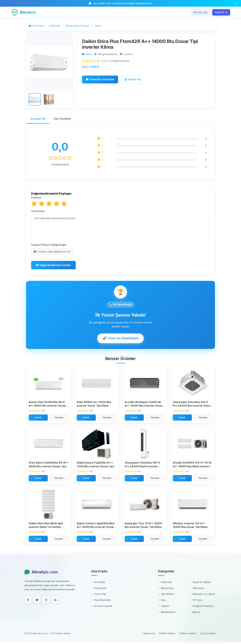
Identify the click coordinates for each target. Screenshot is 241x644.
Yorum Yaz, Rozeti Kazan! (120, 340)
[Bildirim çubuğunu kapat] (236, 3)
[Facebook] (28, 602)
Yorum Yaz (133, 80)
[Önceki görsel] (32, 63)
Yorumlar (59, 419)
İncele (38, 419)
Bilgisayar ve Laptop (202, 596)
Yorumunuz (38, 213)
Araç (162, 602)
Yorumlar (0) (38, 120)
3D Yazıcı (196, 602)
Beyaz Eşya (166, 590)
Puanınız (36, 199)
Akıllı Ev (195, 614)
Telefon (164, 608)
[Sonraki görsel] (66, 63)
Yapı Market (166, 596)
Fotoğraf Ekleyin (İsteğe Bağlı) (49, 246)
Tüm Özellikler (64, 120)
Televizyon (197, 590)
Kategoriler (99, 590)
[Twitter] (37, 602)
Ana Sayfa (98, 584)
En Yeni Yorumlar (102, 608)
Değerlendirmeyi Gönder (53, 267)
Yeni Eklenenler (101, 602)
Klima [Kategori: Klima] (89, 55)
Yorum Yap (99, 596)
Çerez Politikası (208, 635)
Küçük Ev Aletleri (200, 584)
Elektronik (165, 584)
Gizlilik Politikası (167, 635)
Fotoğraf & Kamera (202, 608)
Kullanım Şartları (188, 635)
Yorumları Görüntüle (100, 80)
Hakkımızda (149, 635)
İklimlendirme (167, 614)
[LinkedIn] (55, 602)
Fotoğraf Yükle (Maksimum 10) (52, 253)
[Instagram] (46, 602)
